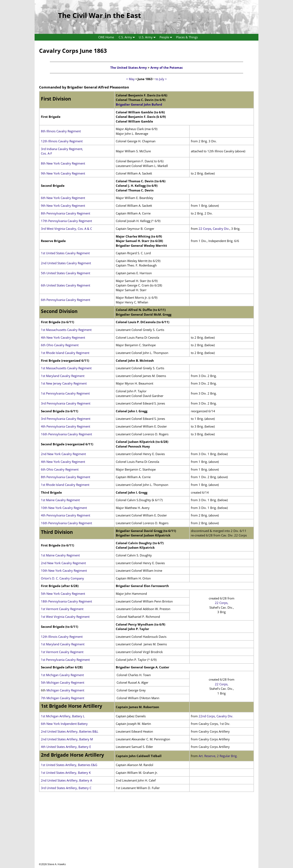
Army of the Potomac (167, 67)
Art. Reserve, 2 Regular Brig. (218, 756)
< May (130, 79)
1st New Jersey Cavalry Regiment (64, 383)
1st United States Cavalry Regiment (65, 253)
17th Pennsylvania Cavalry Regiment (66, 221)
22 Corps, (222, 603)
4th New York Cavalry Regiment (63, 337)
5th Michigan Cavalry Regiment (63, 682)
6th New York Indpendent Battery (64, 724)
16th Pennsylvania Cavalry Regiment (66, 434)
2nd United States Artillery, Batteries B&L (70, 731)
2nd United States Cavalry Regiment (66, 263)
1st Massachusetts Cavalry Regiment (66, 330)
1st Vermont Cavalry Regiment (62, 609)
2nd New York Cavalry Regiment (63, 454)
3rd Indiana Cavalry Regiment (62, 149)
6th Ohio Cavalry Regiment (60, 345)
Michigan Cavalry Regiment (65, 690)
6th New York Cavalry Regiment (63, 198)
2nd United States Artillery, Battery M (67, 739)
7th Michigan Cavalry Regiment (63, 698)
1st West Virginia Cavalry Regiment (65, 617)
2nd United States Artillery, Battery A (66, 780)
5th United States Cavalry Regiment (66, 273)
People (167, 37)
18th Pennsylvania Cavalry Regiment (66, 601)
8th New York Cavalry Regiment (63, 163)
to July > (161, 79)
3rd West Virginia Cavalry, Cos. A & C (66, 229)
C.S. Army (128, 37)
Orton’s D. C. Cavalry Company (62, 578)
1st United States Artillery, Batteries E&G (69, 765)
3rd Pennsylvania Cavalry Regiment (66, 403)
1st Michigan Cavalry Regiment (62, 675)
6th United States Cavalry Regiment (66, 285)
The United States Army (129, 67)
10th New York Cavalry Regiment (64, 508)
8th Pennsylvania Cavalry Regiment (66, 213)
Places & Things (187, 37)
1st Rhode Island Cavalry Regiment (65, 353)
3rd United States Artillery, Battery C (66, 788)
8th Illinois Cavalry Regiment (61, 131)
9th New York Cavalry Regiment (63, 173)
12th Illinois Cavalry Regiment (62, 141)
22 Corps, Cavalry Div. (214, 229)
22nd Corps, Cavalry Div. (216, 716)
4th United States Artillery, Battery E (66, 747)
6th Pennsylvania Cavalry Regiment (66, 300)
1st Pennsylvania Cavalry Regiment (65, 393)
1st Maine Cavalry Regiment (60, 500)
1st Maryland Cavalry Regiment (63, 376)
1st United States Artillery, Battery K (66, 773)
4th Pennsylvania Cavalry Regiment (66, 426)
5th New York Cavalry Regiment (63, 594)
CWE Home (106, 37)
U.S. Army (148, 37)
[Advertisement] (146, 834)
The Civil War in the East (99, 15)
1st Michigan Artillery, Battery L (63, 716)
